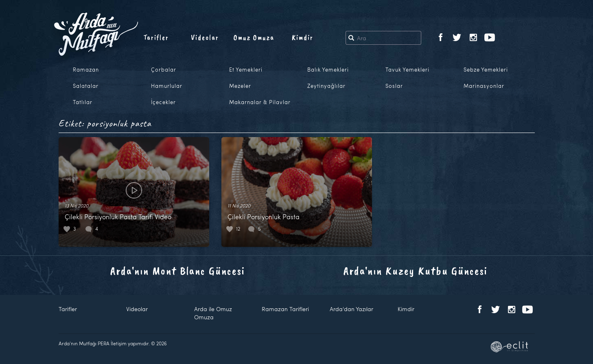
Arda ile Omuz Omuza (213, 313)
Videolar (205, 37)
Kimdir (303, 37)
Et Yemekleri (246, 70)
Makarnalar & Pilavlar (260, 102)
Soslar (394, 86)
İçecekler (163, 102)
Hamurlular (167, 86)
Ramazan (86, 70)
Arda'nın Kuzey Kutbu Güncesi (416, 271)
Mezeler (240, 86)
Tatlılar (83, 102)
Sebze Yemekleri (486, 70)
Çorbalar (164, 70)
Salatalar (86, 86)
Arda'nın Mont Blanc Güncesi (178, 271)
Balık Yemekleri (328, 70)
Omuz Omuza (254, 37)
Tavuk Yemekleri (407, 70)
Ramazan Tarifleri (285, 309)
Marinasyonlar (484, 86)
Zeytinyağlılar (326, 86)
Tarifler (156, 37)
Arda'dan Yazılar (351, 309)
